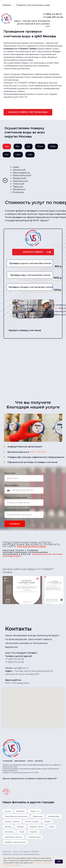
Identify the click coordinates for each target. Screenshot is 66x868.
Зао (29, 146)
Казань (52, 827)
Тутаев (22, 832)
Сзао (30, 155)
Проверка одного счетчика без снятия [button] (30, 263)
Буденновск (38, 816)
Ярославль (9, 832)
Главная (7, 5)
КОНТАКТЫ (39, 761)
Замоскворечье (21, 173)
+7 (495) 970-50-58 (14, 659)
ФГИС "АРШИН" (38, 452)
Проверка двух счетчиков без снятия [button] (30, 275)
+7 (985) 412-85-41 (52, 14)
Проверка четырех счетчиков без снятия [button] (31, 287)
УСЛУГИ (30, 761)
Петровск (34, 832)
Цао (7, 146)
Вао (18, 146)
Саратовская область (13, 837)
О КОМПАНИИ (7, 761)
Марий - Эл (35, 811)
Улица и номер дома (16, 497)
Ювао (53, 146)
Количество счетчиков (17, 510)
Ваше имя (10, 473)
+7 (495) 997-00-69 (53, 17)
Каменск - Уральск (12, 821)
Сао (7, 155)
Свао (18, 155)
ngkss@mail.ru (21, 668)
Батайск (48, 821)
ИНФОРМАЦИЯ (20, 761)
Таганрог (20, 827)
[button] (28, 112)
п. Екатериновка (34, 837)
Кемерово (20, 811)
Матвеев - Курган (37, 827)
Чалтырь (8, 827)
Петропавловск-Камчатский (16, 816)
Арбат (16, 167)
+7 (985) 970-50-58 (14, 662)
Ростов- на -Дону (32, 821)
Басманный (19, 170)
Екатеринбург (54, 816)
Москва (8, 811)
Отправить (15, 524)
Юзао (40, 146)
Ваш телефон (12, 485)
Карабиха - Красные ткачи (15, 842)
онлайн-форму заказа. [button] (46, 308)
